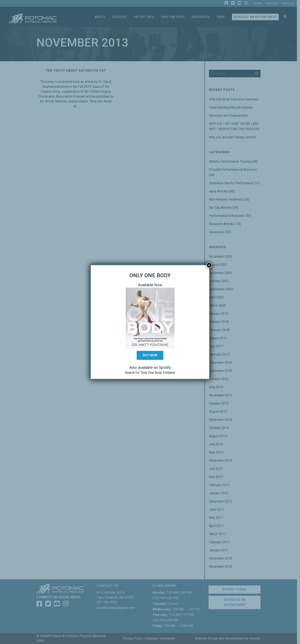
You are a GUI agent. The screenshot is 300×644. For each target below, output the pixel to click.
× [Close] (209, 265)
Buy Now (150, 355)
